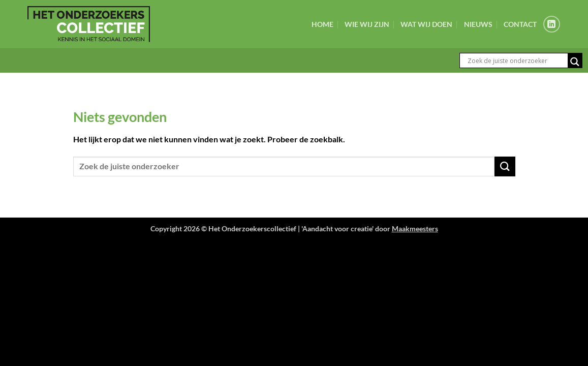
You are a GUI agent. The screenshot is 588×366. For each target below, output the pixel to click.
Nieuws (478, 24)
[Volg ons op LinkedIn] (552, 24)
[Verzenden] (505, 166)
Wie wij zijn (367, 24)
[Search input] (516, 60)
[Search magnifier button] (575, 62)
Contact (520, 24)
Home (322, 24)
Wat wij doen (426, 24)
